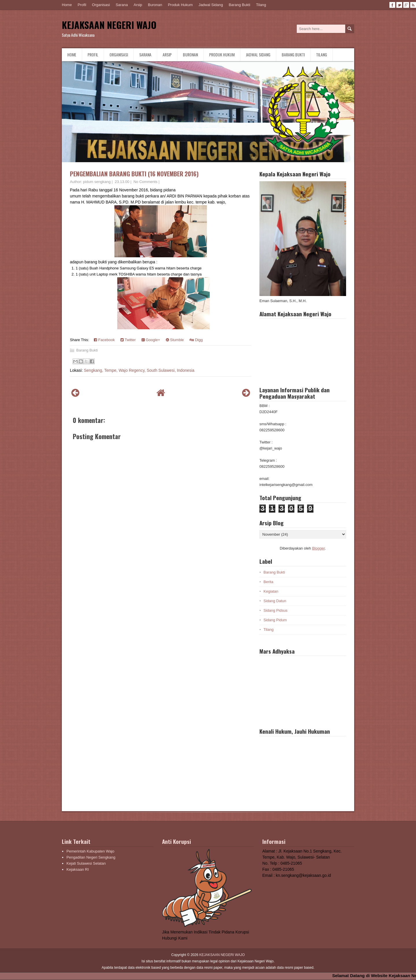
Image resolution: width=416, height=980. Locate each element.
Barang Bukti (239, 5)
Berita (268, 582)
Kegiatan (271, 591)
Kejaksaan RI (78, 869)
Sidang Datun (275, 601)
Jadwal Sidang (211, 5)
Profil (82, 5)
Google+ (151, 340)
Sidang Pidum (275, 620)
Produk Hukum (180, 5)
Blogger (318, 548)
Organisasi (101, 5)
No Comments (145, 182)
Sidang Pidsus (275, 610)
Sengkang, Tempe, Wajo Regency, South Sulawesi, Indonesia (139, 370)
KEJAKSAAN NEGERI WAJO (109, 25)
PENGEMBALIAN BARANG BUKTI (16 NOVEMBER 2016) (134, 174)
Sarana (122, 5)
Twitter (128, 340)
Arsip (138, 5)
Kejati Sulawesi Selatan (86, 863)
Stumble (175, 340)
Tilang (261, 5)
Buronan (155, 5)
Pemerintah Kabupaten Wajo (90, 851)
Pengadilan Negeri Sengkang (91, 857)
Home (67, 5)
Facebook (104, 340)
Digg (196, 340)
